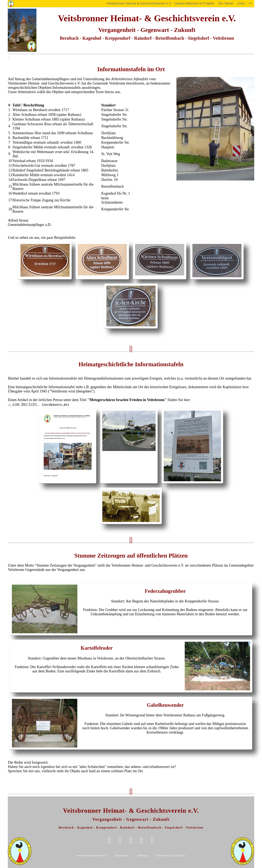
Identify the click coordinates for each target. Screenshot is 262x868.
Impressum (122, 856)
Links (241, 3)
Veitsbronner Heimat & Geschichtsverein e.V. (139, 3)
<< (250, 3)
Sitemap (143, 856)
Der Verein (226, 3)
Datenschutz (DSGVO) (171, 856)
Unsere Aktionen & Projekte (194, 3)
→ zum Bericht (38, 404)
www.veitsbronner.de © (92, 856)
